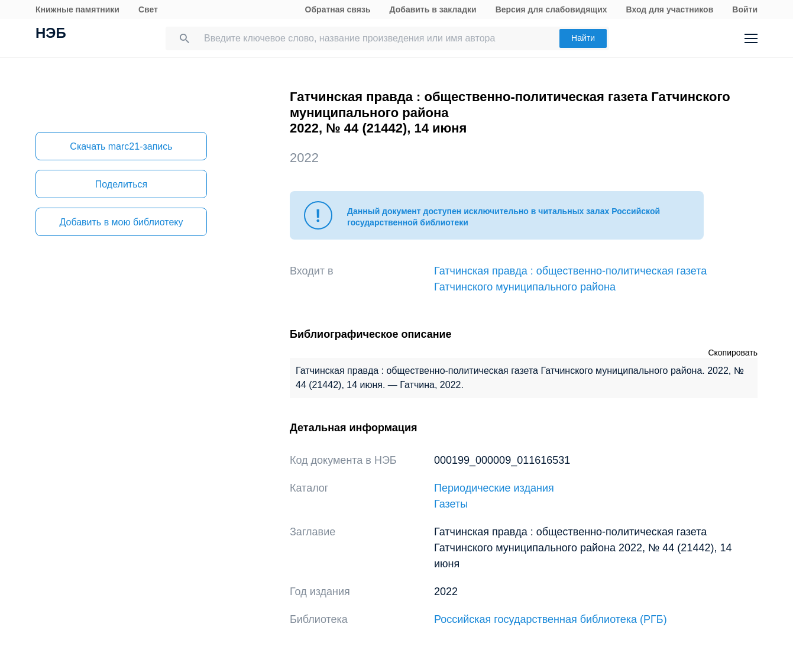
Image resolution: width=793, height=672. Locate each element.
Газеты (451, 504)
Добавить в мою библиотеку (121, 222)
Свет (148, 9)
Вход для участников (670, 9)
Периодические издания (494, 488)
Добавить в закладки (433, 9)
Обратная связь (338, 9)
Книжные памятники (77, 9)
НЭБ (51, 34)
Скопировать (733, 353)
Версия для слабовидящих (551, 9)
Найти (583, 38)
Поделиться (121, 184)
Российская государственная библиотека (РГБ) (551, 619)
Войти (745, 9)
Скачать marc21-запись (121, 146)
